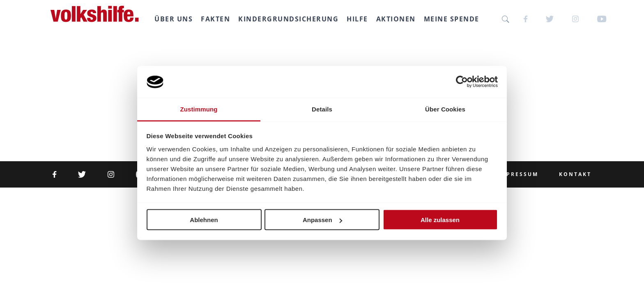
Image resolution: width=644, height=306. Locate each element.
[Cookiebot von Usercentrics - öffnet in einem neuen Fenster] (462, 82)
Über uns (176, 19)
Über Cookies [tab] (445, 109)
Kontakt (575, 174)
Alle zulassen (440, 220)
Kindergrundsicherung (290, 19)
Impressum (518, 174)
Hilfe (359, 19)
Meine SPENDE (454, 19)
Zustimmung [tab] (199, 109)
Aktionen (398, 19)
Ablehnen (204, 220)
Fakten (217, 19)
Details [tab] (322, 109)
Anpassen (322, 220)
